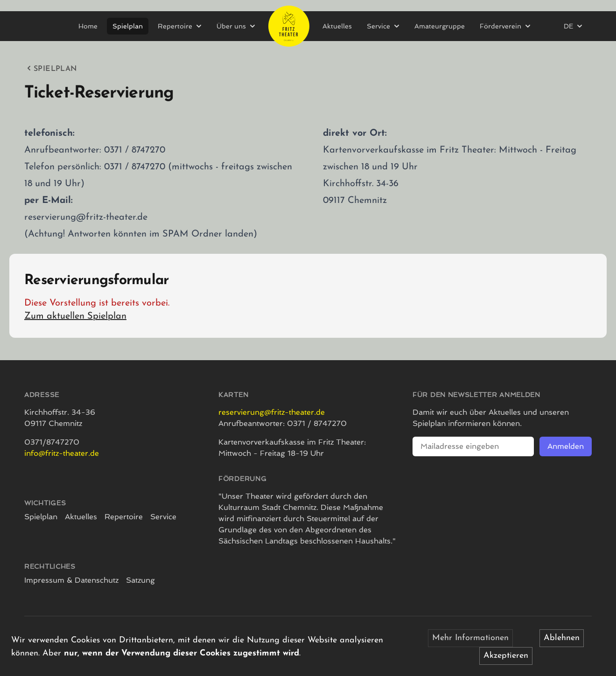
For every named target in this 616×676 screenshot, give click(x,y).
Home (88, 26)
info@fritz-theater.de (62, 453)
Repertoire (124, 517)
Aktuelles (337, 26)
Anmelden (566, 446)
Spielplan (128, 26)
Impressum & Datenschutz (71, 580)
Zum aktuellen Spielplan (75, 316)
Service (163, 517)
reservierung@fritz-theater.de (272, 412)
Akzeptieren (506, 656)
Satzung (140, 580)
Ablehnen (562, 638)
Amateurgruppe (440, 26)
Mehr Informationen (470, 638)
